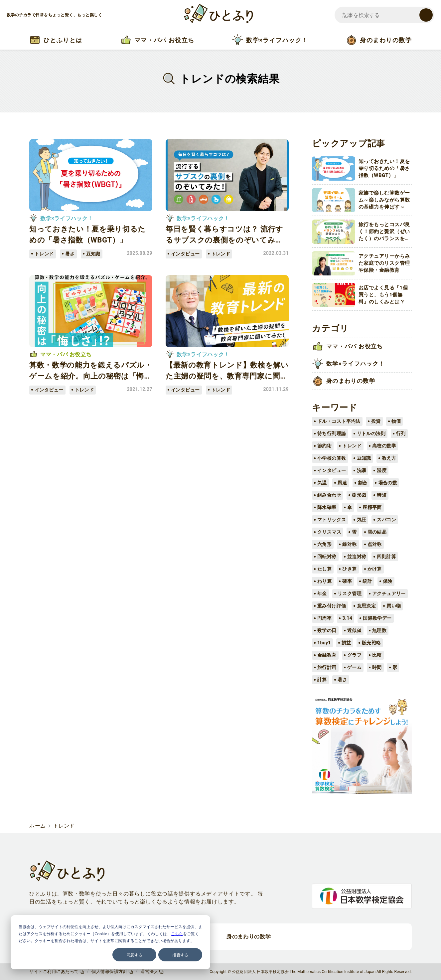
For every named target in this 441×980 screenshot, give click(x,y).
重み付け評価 (332, 606)
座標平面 (372, 507)
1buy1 (324, 643)
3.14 (347, 618)
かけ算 (375, 569)
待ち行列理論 (332, 433)
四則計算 (386, 557)
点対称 (375, 544)
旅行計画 (327, 667)
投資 (376, 421)
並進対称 (357, 557)
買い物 (394, 606)
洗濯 (362, 470)
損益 (346, 643)
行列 (401, 433)
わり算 (324, 581)
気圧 (362, 520)
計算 (322, 680)
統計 (367, 581)
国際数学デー (377, 618)
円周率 (324, 618)
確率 (347, 581)
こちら (177, 934)
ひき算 (349, 569)
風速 (342, 483)
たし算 (324, 569)
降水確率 (327, 507)
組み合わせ (329, 495)
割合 (363, 483)
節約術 (324, 446)
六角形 (324, 544)
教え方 (389, 458)
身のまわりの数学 (249, 937)
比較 (377, 655)
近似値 (354, 630)
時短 (382, 495)
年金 (322, 593)
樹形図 (359, 495)
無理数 (379, 630)
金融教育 (327, 655)
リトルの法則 (371, 433)
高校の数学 (384, 446)
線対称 (349, 544)
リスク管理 (350, 593)
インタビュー (332, 470)
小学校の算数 (332, 458)
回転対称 (327, 557)
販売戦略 (371, 643)
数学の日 (327, 630)
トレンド (352, 446)
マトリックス (332, 520)
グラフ (354, 655)
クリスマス (329, 532)
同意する (134, 955)
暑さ (342, 680)
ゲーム (354, 667)
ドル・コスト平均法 (339, 421)
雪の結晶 (377, 532)
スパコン (386, 520)
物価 (396, 421)
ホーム (38, 826)
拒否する (180, 955)
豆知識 (364, 458)
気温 (322, 483)
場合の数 (388, 483)
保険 (388, 581)
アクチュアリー (389, 593)
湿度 (382, 470)
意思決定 (367, 606)
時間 (377, 667)
